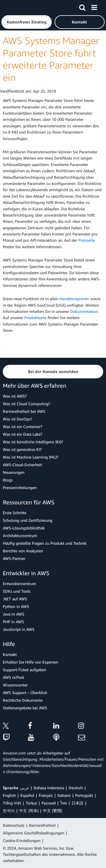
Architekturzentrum (20, 536)
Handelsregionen (74, 299)
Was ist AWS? (15, 396)
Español (27, 795)
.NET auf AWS (15, 599)
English (9, 795)
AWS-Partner (14, 558)
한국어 (9, 811)
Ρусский (49, 803)
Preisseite (87, 240)
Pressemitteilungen (20, 488)
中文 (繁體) (53, 811)
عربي (25, 788)
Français (46, 795)
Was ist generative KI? (22, 449)
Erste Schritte (15, 513)
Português (84, 795)
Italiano (64, 795)
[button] (27, 22)
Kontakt (10, 654)
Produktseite (35, 318)
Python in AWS (16, 606)
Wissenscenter (15, 685)
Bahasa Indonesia (49, 788)
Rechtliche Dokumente (23, 700)
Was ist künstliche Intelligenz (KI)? (33, 442)
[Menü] (94, 6)
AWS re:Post (13, 677)
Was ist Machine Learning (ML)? (31, 457)
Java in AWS (14, 614)
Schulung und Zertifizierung (28, 520)
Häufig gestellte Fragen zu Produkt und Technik (45, 543)
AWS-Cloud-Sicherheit (22, 465)
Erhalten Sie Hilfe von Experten (30, 662)
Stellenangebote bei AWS (25, 708)
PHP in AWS (13, 622)
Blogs (8, 480)
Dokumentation (84, 311)
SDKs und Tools (17, 591)
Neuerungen (14, 472)
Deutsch (76, 788)
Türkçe (31, 803)
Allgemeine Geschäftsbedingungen (33, 833)
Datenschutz (14, 825)
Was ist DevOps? (18, 419)
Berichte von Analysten (23, 551)
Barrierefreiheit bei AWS (24, 411)
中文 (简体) (29, 811)
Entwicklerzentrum (20, 584)
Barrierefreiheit (42, 825)
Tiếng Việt (12, 803)
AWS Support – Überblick (25, 693)
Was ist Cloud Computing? (26, 404)
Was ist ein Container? (22, 427)
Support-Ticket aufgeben (24, 670)
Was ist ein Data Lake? (22, 434)
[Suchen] (82, 6)
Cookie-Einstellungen (22, 840)
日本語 (77, 803)
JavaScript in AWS (19, 629)
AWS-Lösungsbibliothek (24, 528)
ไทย (64, 803)
